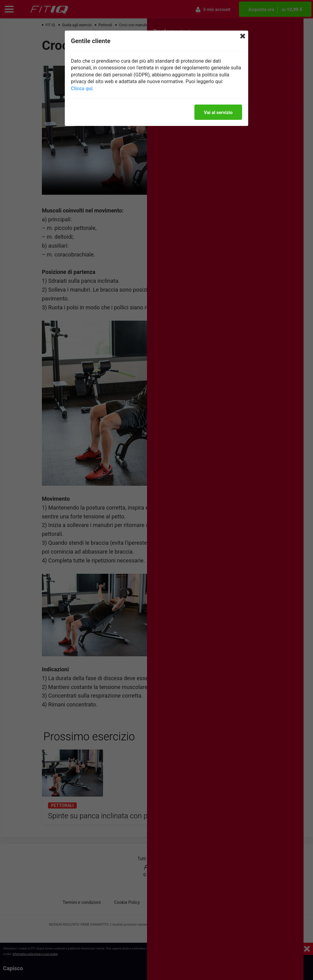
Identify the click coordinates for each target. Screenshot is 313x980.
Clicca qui (82, 88)
